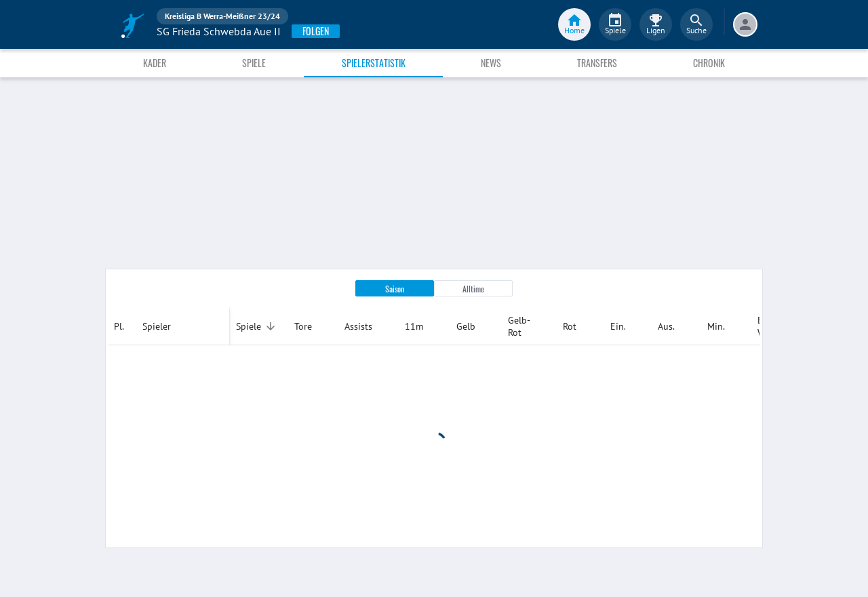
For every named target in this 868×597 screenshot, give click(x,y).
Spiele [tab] (254, 63)
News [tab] (491, 63)
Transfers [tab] (597, 63)
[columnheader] (123, 326)
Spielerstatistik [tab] (374, 63)
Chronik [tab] (709, 63)
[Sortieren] (271, 326)
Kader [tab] (155, 63)
